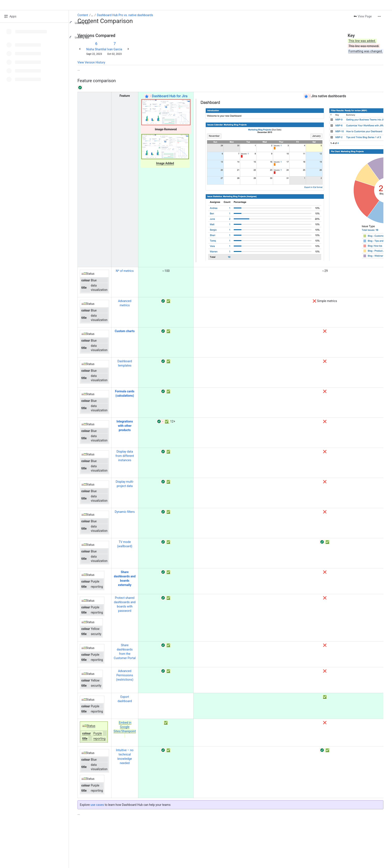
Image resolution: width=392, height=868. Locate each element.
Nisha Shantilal (96, 49)
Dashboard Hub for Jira (170, 96)
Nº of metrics (125, 271)
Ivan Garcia (115, 49)
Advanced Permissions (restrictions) (125, 675)
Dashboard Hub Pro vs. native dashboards (125, 15)
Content (83, 15)
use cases (97, 805)
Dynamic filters (125, 512)
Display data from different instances (125, 456)
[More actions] (379, 16)
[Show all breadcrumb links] (92, 15)
